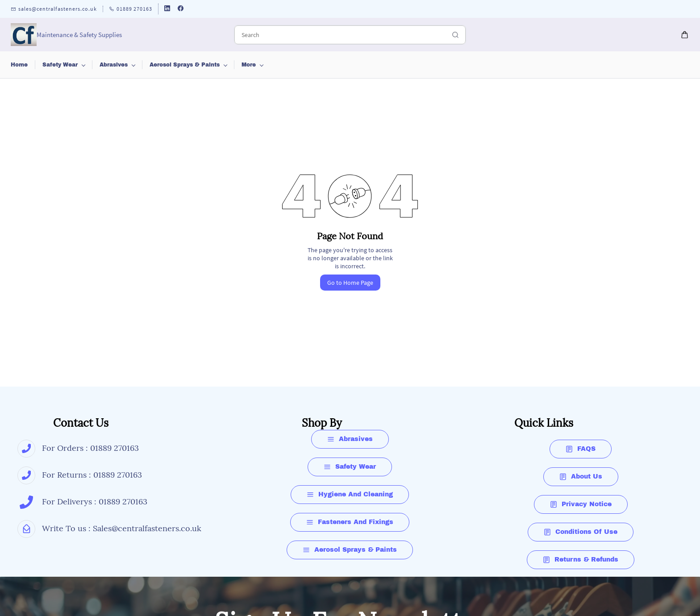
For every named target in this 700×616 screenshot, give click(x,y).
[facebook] (181, 9)
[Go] (453, 35)
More (609, 65)
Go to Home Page (350, 283)
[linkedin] (167, 9)
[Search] (340, 35)
